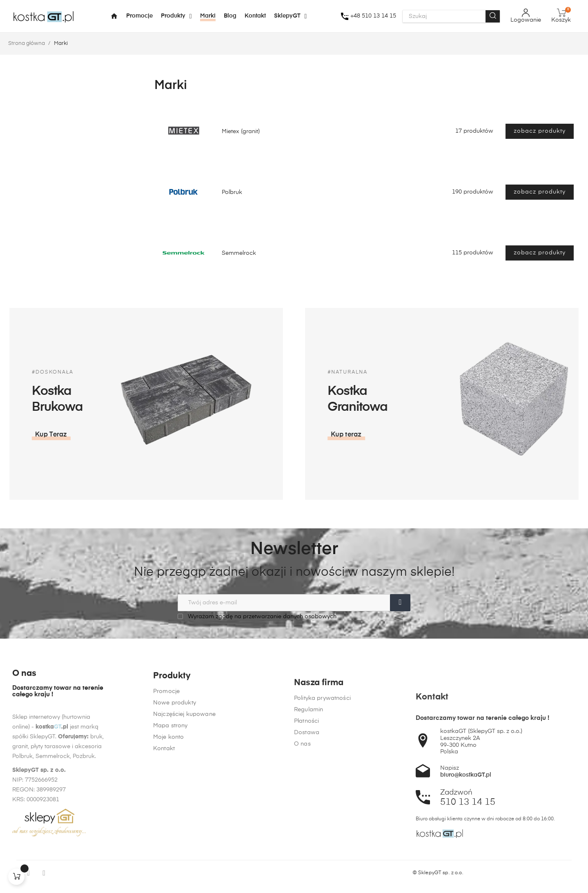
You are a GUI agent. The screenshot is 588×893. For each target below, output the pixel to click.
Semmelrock (239, 253)
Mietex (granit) (241, 131)
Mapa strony (170, 817)
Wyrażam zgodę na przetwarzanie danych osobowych (257, 616)
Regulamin (308, 836)
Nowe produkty (175, 794)
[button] (463, 435)
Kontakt (164, 840)
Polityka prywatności (322, 825)
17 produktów (474, 131)
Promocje (166, 782)
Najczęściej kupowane (184, 805)
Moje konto (168, 828)
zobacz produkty (540, 131)
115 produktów (473, 253)
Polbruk (232, 192)
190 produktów (473, 192)
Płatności (306, 848)
